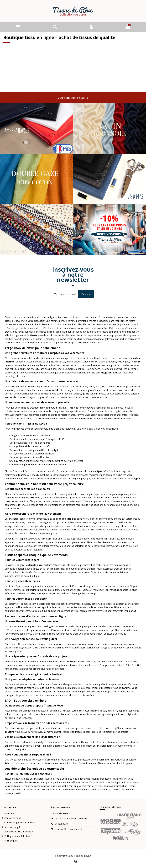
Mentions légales (13, 827)
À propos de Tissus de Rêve (19, 832)
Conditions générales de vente (20, 822)
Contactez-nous (13, 818)
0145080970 (61, 824)
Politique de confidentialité (18, 836)
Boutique (9, 813)
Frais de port (11, 841)
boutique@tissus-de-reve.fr (69, 829)
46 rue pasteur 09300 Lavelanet (71, 818)
